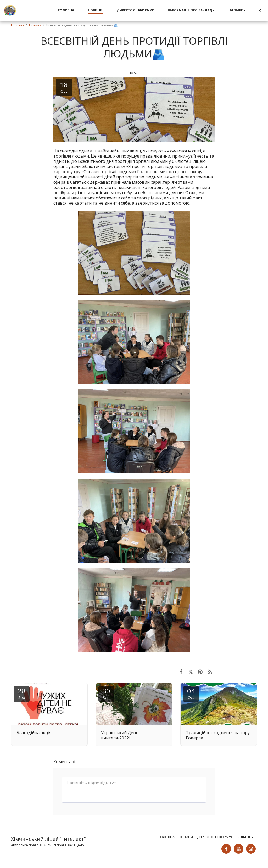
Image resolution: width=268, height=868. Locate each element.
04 (191, 693)
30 (106, 693)
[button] (192, 10)
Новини (35, 25)
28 (22, 693)
